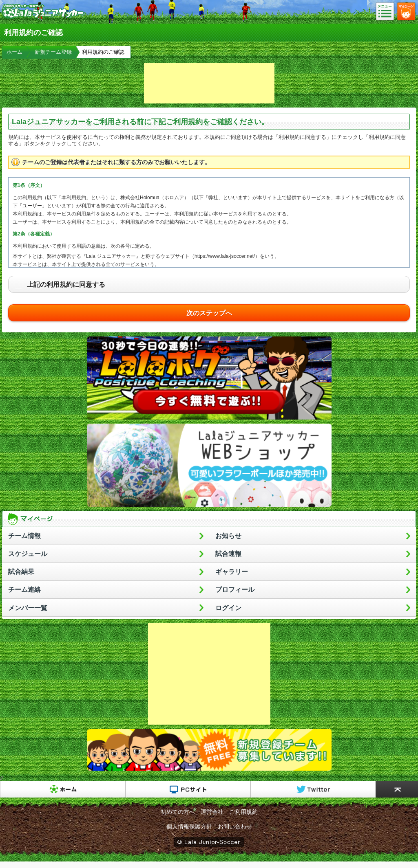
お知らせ (228, 536)
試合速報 (228, 554)
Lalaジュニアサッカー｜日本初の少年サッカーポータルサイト (43, 18)
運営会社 (212, 812)
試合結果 (21, 572)
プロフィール (235, 590)
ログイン (228, 608)
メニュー (387, 12)
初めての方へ (178, 812)
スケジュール (28, 554)
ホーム (14, 52)
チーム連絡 (24, 590)
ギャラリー (232, 572)
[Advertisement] (209, 83)
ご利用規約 (243, 812)
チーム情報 (24, 536)
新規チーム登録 (53, 52)
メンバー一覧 (28, 608)
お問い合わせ (235, 826)
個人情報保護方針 (189, 826)
